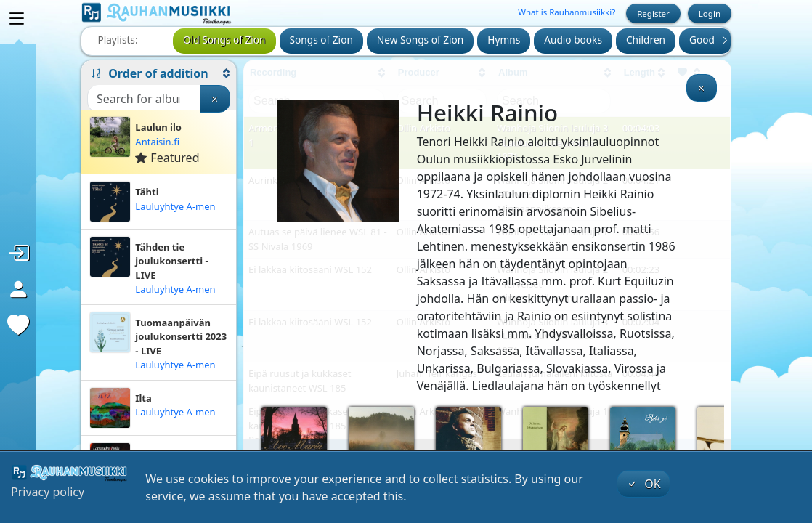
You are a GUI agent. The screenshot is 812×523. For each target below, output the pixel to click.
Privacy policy (48, 492)
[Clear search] (215, 99)
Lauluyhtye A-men (175, 206)
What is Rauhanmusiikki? (567, 12)
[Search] (144, 99)
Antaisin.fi (157, 142)
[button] (159, 73)
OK (643, 484)
